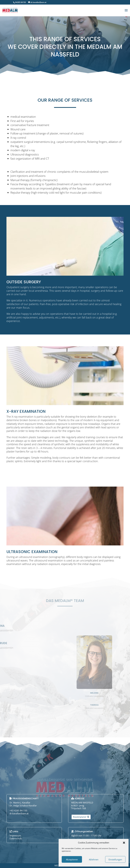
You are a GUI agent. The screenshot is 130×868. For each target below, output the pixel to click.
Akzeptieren (72, 859)
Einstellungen (115, 859)
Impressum (15, 835)
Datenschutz (16, 838)
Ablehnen (94, 859)
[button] (124, 843)
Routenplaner (80, 817)
